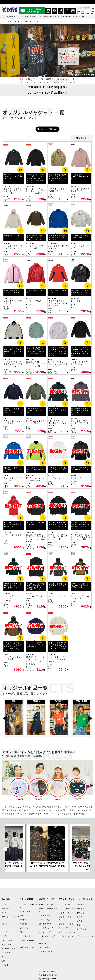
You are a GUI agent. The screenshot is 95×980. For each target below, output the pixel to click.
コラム (80, 921)
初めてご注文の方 (46, 904)
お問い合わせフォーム (47, 979)
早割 (21, 932)
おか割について (46, 924)
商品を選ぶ (11, 17)
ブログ (80, 917)
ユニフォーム (7, 957)
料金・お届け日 (31, 17)
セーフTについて (46, 928)
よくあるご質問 (46, 951)
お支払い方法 (25, 912)
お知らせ (81, 913)
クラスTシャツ (7, 944)
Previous (5, 718)
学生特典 (23, 920)
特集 (79, 925)
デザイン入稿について (68, 913)
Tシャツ (5, 904)
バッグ (4, 932)
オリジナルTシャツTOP (12, 21)
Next (90, 718)
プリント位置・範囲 (67, 909)
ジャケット (6, 928)
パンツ (4, 924)
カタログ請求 (45, 947)
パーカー (5, 913)
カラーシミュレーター (68, 932)
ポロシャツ (6, 909)
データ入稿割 (25, 936)
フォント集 (64, 928)
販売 (3, 961)
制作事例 (81, 909)
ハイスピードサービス (48, 932)
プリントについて (67, 17)
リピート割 (24, 928)
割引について (25, 916)
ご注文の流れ (45, 916)
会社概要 (81, 904)
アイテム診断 (7, 940)
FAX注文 (43, 943)
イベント (5, 965)
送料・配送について (28, 947)
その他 (81, 17)
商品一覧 (28, 21)
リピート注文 (45, 920)
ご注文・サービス (50, 17)
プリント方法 (64, 904)
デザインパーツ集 (66, 924)
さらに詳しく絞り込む (47, 129)
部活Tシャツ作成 (8, 949)
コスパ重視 (6, 953)
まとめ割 (23, 924)
